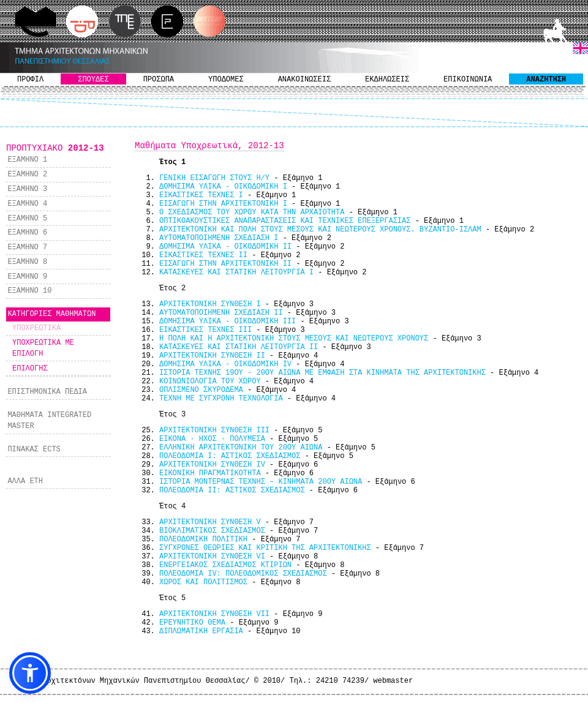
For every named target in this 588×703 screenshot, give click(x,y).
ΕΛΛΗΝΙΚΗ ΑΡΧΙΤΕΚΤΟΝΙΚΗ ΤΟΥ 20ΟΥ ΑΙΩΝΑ (241, 448)
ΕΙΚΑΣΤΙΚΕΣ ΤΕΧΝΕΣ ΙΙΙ (205, 330)
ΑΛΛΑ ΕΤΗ (25, 481)
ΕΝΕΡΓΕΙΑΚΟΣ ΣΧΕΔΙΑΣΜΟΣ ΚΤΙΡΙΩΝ (225, 565)
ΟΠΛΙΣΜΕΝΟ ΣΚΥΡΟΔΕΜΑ (201, 390)
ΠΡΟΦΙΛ (30, 80)
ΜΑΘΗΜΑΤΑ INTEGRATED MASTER (49, 421)
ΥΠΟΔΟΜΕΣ (226, 80)
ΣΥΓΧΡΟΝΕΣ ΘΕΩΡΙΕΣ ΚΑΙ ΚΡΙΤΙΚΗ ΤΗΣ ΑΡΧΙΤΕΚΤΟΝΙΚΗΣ (265, 548)
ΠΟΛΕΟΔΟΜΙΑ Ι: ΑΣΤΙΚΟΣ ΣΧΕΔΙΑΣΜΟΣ (230, 456)
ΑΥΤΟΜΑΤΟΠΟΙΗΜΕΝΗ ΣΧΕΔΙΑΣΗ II (221, 313)
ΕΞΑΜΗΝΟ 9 (27, 277)
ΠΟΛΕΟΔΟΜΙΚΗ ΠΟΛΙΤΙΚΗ (203, 539)
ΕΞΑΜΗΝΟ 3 (27, 189)
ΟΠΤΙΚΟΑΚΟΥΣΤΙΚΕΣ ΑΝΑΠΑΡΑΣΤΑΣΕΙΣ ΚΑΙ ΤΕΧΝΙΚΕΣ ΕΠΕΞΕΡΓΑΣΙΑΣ (285, 221)
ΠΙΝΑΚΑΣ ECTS (34, 449)
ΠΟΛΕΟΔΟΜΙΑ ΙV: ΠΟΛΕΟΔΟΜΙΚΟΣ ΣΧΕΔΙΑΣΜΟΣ (243, 574)
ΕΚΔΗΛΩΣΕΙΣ (387, 80)
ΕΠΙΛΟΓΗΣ (30, 369)
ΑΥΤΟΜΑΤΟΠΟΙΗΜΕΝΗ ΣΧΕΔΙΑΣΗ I (219, 238)
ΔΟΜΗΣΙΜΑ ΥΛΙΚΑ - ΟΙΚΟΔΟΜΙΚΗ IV (225, 364)
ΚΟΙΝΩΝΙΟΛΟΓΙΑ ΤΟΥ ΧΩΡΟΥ (210, 382)
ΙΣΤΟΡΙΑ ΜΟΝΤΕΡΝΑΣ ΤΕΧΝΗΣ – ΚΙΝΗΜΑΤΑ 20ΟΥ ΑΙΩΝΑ (261, 482)
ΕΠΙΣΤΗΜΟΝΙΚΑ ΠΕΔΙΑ (47, 392)
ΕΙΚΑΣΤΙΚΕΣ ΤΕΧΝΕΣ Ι (201, 195)
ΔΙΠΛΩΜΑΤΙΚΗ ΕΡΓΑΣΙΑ (201, 631)
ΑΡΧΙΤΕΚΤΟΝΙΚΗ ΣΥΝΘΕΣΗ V (210, 522)
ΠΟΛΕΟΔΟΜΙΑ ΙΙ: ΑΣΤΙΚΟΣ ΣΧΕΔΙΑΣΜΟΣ (232, 491)
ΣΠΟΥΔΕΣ (93, 80)
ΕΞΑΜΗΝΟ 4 (27, 204)
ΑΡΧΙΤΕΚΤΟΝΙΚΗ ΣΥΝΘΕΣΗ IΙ (212, 356)
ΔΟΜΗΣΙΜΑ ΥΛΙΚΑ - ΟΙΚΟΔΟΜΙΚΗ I (223, 187)
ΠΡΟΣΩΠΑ (159, 80)
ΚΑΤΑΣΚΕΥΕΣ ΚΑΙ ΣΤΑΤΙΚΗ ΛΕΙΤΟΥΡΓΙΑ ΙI (239, 347)
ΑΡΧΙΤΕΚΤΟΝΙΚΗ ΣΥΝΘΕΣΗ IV (212, 465)
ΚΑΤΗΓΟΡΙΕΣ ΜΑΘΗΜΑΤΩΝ (51, 314)
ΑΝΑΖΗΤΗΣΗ (546, 80)
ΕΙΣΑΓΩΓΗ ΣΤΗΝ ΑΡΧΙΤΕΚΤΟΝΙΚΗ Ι (223, 204)
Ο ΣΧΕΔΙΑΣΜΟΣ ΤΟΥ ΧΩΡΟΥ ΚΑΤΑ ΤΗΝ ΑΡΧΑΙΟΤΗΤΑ (252, 212)
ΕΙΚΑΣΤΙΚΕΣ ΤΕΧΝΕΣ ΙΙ (203, 255)
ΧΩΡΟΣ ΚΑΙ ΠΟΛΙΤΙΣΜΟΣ (203, 582)
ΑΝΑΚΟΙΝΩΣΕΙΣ (304, 80)
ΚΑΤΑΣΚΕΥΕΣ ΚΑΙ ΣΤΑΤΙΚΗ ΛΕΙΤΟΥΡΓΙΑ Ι (236, 273)
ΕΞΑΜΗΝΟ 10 (29, 291)
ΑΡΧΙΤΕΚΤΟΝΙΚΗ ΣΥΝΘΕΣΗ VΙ (212, 557)
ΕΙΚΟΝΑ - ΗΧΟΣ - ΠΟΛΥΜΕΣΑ (212, 439)
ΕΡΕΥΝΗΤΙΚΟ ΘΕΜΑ (192, 623)
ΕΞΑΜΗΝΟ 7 (27, 247)
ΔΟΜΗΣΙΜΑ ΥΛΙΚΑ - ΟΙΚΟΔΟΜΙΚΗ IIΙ (228, 321)
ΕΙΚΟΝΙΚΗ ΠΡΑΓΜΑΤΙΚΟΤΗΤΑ (210, 473)
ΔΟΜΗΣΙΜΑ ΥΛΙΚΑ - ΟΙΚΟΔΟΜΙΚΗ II (225, 247)
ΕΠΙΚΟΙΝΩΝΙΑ (468, 80)
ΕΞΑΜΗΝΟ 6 (27, 233)
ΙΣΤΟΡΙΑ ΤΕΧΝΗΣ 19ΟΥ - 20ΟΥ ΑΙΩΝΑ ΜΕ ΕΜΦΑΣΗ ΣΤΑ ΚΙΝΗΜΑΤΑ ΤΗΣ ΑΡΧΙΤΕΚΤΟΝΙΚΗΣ (322, 373)
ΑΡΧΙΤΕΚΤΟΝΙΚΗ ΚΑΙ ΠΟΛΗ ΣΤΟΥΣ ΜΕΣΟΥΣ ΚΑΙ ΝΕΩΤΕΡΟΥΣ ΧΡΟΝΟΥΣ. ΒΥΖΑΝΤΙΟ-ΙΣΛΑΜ (320, 230)
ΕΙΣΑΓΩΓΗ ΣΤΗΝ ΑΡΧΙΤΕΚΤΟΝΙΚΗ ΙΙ (225, 264)
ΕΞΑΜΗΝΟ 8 (27, 262)
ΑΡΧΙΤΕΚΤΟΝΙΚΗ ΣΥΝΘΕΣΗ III (214, 430)
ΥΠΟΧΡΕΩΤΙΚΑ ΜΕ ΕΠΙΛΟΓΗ (43, 348)
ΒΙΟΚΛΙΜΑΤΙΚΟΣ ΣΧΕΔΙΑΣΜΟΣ (212, 531)
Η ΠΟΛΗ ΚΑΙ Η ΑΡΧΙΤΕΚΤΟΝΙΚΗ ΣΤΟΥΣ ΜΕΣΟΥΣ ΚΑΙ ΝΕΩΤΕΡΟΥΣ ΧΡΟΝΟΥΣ (294, 339)
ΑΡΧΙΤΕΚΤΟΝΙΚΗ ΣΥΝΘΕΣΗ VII (214, 614)
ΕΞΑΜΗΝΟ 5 (27, 219)
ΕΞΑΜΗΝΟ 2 (27, 175)
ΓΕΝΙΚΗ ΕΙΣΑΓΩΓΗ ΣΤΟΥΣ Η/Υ (214, 178)
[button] (30, 673)
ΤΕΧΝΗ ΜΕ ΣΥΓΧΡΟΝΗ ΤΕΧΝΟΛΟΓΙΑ (221, 399)
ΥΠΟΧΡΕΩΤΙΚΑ (36, 328)
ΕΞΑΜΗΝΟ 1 (27, 160)
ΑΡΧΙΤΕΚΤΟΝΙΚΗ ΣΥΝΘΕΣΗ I (210, 304)
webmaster (393, 681)
